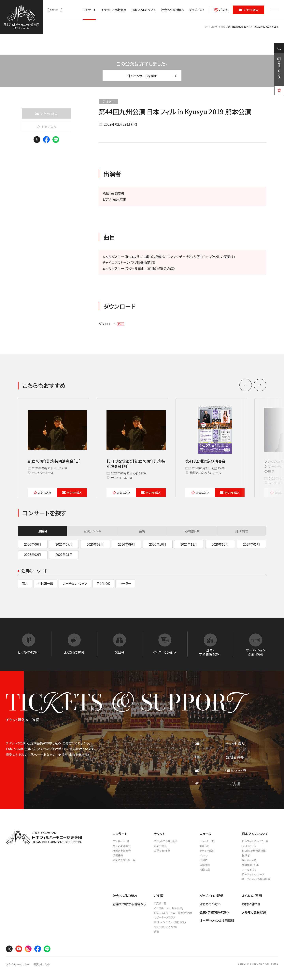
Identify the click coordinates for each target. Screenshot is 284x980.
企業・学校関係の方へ (214, 912)
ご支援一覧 (160, 903)
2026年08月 (95, 544)
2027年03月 (64, 554)
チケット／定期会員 (114, 10)
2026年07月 (64, 544)
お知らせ (204, 846)
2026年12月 (220, 544)
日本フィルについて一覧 (255, 841)
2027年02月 (33, 554)
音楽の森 (205, 870)
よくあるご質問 (252, 896)
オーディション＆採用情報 (256, 879)
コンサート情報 (218, 27)
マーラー (125, 583)
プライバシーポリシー (18, 964)
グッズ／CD (196, 10)
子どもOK (103, 583)
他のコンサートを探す (152, 76)
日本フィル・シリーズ (253, 874)
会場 (142, 531)
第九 (25, 583)
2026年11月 (189, 544)
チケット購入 (248, 10)
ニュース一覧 (207, 841)
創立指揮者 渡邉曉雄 (254, 851)
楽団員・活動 (249, 860)
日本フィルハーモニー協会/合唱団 (173, 913)
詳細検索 (242, 531)
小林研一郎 (45, 583)
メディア (204, 855)
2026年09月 (126, 544)
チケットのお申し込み (166, 841)
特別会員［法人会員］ (166, 927)
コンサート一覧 (121, 841)
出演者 (203, 860)
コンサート (89, 10)
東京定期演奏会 (122, 846)
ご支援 (221, 10)
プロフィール (249, 846)
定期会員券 (160, 846)
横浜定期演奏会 (122, 851)
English (54, 10)
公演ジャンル (92, 531)
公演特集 (118, 855)
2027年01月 (251, 544)
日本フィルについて (144, 10)
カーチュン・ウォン (75, 583)
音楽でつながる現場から (129, 904)
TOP (206, 27)
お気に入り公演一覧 (124, 860)
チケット (72, 493)
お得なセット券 (162, 851)
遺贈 (157, 932)
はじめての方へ (210, 904)
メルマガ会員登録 (254, 912)
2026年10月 (158, 544)
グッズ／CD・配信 (211, 896)
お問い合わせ (251, 904)
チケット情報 (206, 851)
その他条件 (192, 531)
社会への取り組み (172, 10)
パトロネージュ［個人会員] (169, 908)
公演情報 (205, 865)
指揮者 (246, 855)
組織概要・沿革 (250, 865)
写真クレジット (42, 964)
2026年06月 (33, 544)
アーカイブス (249, 870)
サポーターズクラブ (165, 917)
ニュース (205, 834)
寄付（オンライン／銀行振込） (170, 922)
